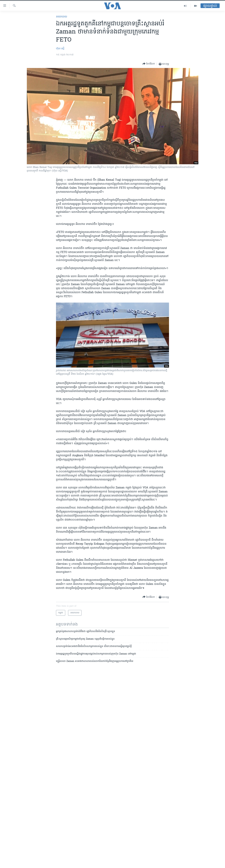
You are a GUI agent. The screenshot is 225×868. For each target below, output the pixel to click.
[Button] (149, 64)
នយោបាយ (62, 17)
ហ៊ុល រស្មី (60, 49)
